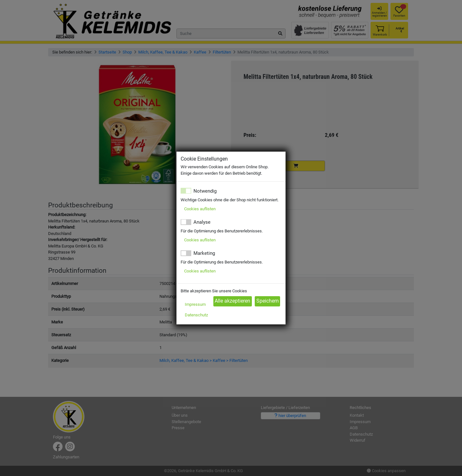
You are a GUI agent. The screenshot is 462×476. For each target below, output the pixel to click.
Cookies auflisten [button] (200, 209)
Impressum (195, 304)
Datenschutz (196, 315)
